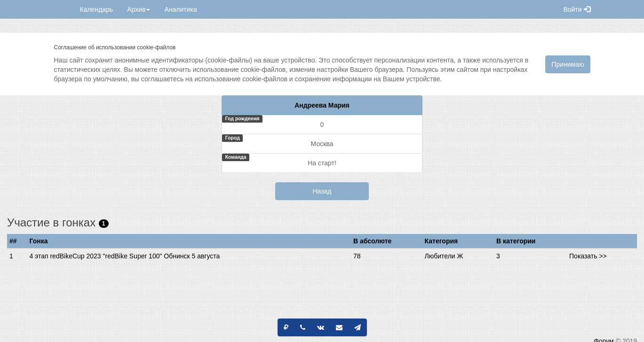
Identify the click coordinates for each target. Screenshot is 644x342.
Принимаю (568, 64)
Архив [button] (139, 9)
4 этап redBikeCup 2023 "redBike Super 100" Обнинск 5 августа (124, 256)
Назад (322, 191)
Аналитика (180, 9)
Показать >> (588, 256)
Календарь (97, 9)
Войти (576, 9)
